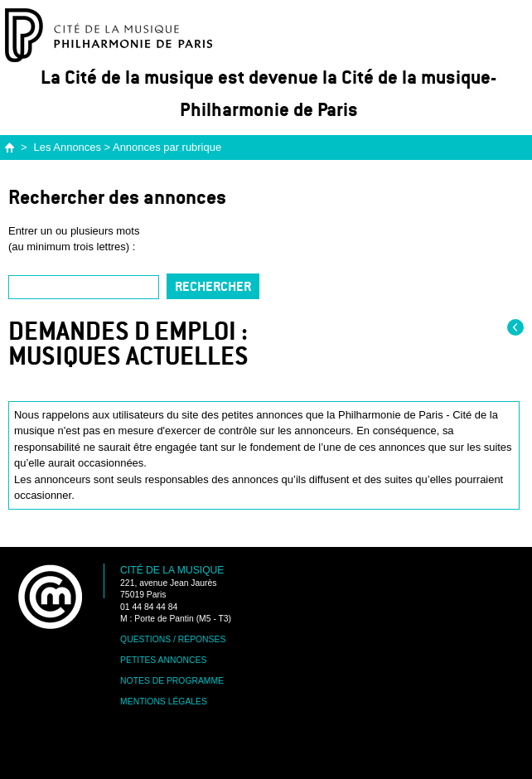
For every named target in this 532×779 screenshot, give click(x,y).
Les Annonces (68, 147)
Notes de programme (172, 681)
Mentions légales (164, 702)
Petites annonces (163, 660)
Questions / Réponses (173, 639)
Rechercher (213, 286)
